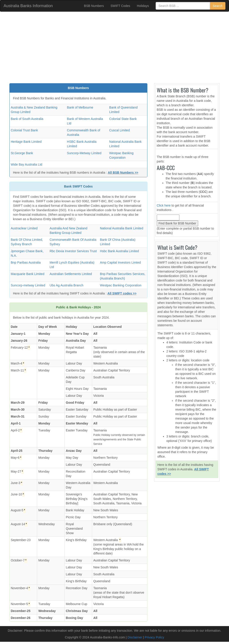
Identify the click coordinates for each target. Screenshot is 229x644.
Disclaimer (135, 637)
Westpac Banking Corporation (121, 285)
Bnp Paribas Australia (26, 262)
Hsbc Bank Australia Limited (119, 251)
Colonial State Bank (123, 119)
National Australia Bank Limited (122, 228)
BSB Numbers (94, 6)
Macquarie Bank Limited (28, 274)
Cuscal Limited (119, 130)
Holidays (143, 6)
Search (218, 6)
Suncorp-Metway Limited (84, 153)
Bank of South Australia (27, 119)
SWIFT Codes (120, 6)
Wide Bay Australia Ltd (27, 164)
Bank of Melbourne (80, 107)
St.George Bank (22, 153)
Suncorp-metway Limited (28, 285)
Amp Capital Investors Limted (120, 262)
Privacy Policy (154, 637)
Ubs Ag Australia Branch (67, 285)
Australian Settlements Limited (71, 274)
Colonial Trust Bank (24, 130)
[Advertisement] (114, 47)
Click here (164, 205)
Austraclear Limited (24, 228)
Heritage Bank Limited (26, 142)
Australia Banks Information (28, 6)
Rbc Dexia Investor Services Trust (73, 251)
